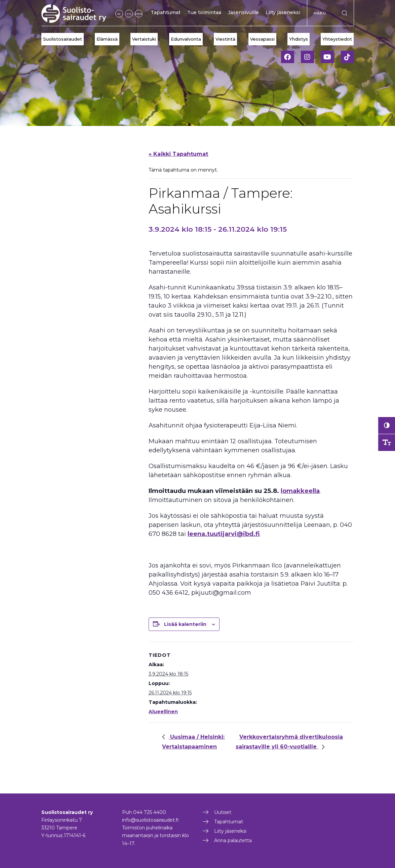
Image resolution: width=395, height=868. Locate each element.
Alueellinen (163, 712)
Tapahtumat (166, 12)
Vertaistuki (144, 39)
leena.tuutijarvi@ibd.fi (224, 534)
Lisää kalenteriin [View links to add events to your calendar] (185, 624)
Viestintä (225, 39)
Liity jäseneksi (283, 12)
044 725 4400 (150, 812)
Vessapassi (262, 39)
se (119, 14)
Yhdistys (299, 39)
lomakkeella (300, 491)
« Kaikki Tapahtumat (178, 154)
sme (139, 14)
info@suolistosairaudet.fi (150, 820)
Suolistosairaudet (63, 39)
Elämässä (107, 39)
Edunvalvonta (186, 39)
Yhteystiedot (337, 39)
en (129, 14)
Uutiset (223, 812)
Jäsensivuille (243, 12)
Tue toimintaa (204, 12)
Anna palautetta (233, 840)
